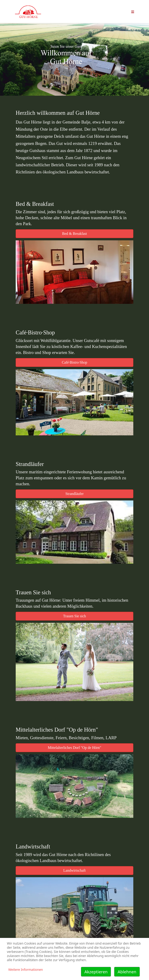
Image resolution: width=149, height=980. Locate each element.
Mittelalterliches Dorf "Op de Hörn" (74, 748)
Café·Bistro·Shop (74, 362)
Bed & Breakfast (74, 234)
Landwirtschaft (75, 870)
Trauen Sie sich (75, 616)
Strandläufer (74, 494)
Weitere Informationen (26, 970)
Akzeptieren (96, 972)
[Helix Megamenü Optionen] (133, 11)
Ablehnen (127, 972)
